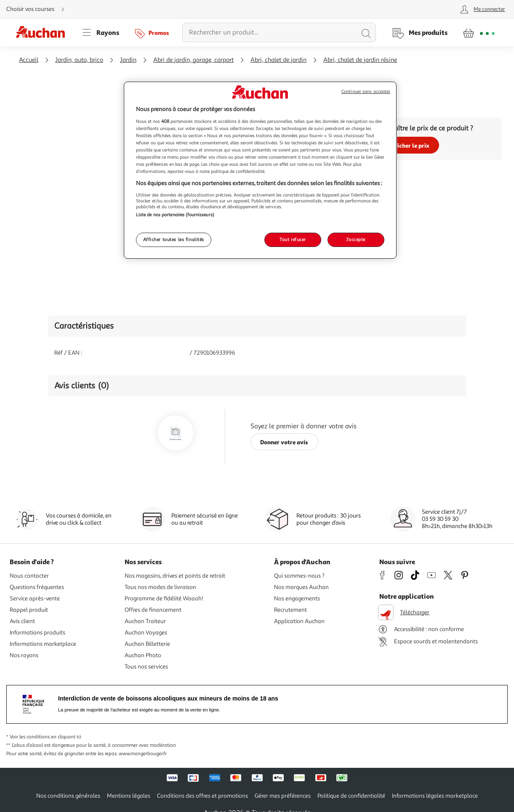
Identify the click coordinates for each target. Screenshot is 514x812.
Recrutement (290, 610)
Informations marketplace (43, 644)
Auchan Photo (143, 655)
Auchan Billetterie (147, 644)
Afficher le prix (409, 145)
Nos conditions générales (68, 796)
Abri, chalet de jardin (278, 60)
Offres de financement (153, 610)
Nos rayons (24, 655)
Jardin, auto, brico (79, 60)
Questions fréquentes (37, 587)
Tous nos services (146, 667)
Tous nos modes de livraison (160, 587)
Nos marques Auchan (301, 587)
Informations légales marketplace (435, 796)
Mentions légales (129, 796)
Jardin (128, 60)
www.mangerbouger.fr (143, 754)
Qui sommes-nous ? (299, 576)
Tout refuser (293, 239)
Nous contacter (29, 576)
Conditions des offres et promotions (202, 796)
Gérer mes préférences (283, 796)
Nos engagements (297, 598)
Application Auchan (299, 621)
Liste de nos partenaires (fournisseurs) (175, 215)
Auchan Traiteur (145, 621)
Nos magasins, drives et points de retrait (175, 576)
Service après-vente (35, 598)
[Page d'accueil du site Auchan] (43, 32)
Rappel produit (29, 610)
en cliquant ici (66, 737)
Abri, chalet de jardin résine (360, 60)
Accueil (29, 60)
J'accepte (356, 239)
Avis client (22, 621)
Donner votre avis (284, 442)
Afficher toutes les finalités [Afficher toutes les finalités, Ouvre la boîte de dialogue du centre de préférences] (174, 239)
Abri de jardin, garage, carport (193, 60)
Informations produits (37, 633)
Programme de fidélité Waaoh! (164, 598)
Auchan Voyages (146, 633)
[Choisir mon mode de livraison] (39, 9)
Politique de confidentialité (351, 796)
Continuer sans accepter (366, 92)
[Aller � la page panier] (479, 32)
